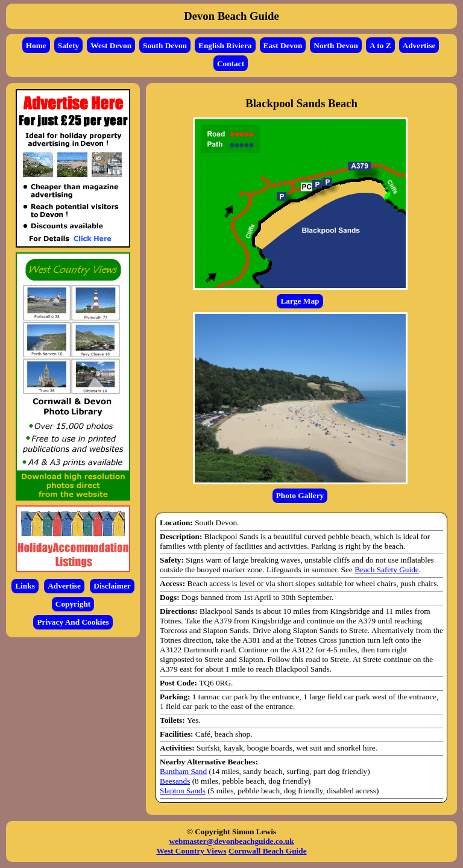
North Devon (336, 45)
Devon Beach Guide (231, 16)
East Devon (283, 45)
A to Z (380, 45)
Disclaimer (112, 586)
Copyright (73, 604)
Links (25, 586)
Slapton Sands (183, 791)
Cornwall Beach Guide (268, 851)
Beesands (175, 781)
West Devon (111, 45)
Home (36, 45)
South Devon (165, 45)
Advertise (419, 45)
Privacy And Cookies (73, 622)
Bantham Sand (183, 771)
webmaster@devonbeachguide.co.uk (231, 841)
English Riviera (225, 45)
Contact (231, 64)
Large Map (300, 301)
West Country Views (191, 851)
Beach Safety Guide (387, 570)
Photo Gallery (300, 495)
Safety (69, 45)
